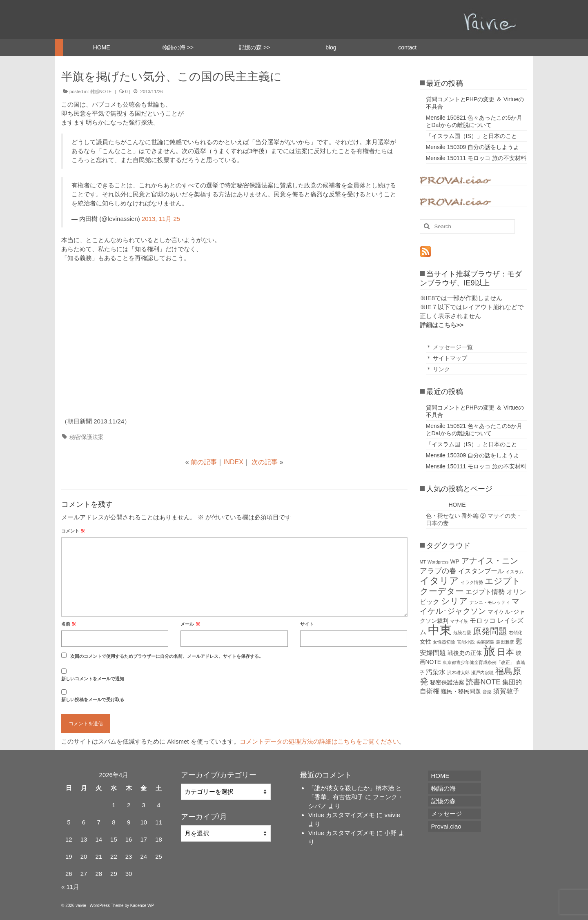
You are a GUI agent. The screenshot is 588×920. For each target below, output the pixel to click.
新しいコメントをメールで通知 (93, 679)
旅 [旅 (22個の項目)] (489, 651)
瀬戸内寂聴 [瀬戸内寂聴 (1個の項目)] (482, 673)
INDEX (233, 462)
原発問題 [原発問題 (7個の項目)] (490, 631)
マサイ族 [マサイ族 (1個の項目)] (459, 621)
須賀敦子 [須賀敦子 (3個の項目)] (506, 691)
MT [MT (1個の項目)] (423, 562)
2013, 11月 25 (161, 219)
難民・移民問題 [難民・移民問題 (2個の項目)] (461, 691)
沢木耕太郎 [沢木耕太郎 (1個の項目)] (458, 673)
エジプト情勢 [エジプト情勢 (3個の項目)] (485, 592)
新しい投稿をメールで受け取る (93, 699)
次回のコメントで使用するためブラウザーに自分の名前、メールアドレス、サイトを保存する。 (167, 656)
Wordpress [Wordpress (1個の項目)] (438, 562)
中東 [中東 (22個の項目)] (440, 630)
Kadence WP (142, 906)
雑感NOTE (101, 91)
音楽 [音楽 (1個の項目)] (487, 692)
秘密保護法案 (87, 437)
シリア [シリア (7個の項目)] (454, 601)
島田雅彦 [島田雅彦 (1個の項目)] (505, 642)
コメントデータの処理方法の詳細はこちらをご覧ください (319, 741)
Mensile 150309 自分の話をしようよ (473, 147)
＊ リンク (438, 369)
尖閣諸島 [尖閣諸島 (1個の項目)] (486, 642)
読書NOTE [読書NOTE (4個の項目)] (483, 682)
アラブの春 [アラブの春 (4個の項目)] (438, 571)
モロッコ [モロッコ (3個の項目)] (483, 620)
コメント (73, 531)
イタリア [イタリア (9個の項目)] (439, 581)
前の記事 (204, 462)
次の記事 (265, 462)
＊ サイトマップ (447, 358)
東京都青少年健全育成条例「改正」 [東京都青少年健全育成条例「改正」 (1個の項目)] (479, 662)
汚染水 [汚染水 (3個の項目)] (436, 672)
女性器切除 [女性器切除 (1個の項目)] (444, 642)
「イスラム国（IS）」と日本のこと (471, 136)
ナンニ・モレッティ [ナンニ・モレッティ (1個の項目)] (490, 602)
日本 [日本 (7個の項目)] (506, 652)
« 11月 (70, 887)
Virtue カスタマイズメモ (342, 815)
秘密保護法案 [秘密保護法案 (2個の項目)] (447, 682)
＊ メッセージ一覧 (450, 347)
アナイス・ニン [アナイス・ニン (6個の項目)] (490, 561)
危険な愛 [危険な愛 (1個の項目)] (462, 633)
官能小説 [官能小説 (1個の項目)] (466, 642)
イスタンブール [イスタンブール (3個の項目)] (481, 571)
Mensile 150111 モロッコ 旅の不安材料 (476, 158)
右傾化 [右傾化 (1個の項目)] (516, 633)
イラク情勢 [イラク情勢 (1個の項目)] (472, 582)
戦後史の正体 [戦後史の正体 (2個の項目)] (465, 653)
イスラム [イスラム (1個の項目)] (514, 572)
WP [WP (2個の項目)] (455, 561)
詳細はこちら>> (442, 325)
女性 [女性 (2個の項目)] (425, 642)
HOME (446, 505)
